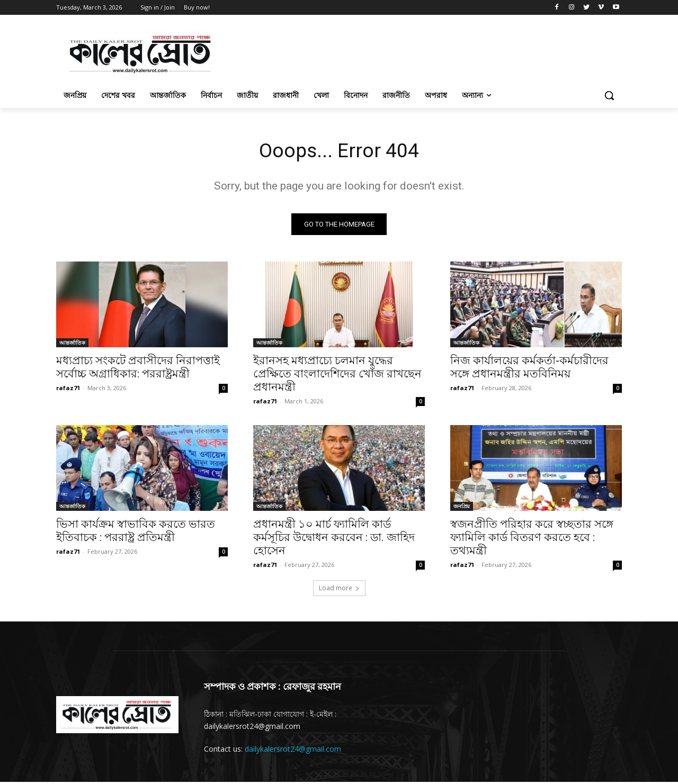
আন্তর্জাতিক (72, 345)
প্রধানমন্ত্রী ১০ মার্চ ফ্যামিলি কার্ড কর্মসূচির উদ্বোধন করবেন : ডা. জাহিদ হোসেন (334, 539)
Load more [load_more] (339, 590)
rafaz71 (68, 390)
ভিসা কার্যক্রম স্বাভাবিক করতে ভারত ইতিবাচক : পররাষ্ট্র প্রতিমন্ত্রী (136, 533)
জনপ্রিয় (462, 508)
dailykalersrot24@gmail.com (293, 751)
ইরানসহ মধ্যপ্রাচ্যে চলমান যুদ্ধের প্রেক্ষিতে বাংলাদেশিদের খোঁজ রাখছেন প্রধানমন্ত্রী (337, 376)
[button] (609, 95)
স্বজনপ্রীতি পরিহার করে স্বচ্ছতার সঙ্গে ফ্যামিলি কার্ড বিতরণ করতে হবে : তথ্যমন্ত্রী (532, 539)
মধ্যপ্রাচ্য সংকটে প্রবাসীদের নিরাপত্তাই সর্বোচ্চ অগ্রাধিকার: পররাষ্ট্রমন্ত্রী (138, 369)
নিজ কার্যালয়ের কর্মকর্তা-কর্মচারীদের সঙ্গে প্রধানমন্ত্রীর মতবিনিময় (529, 369)
